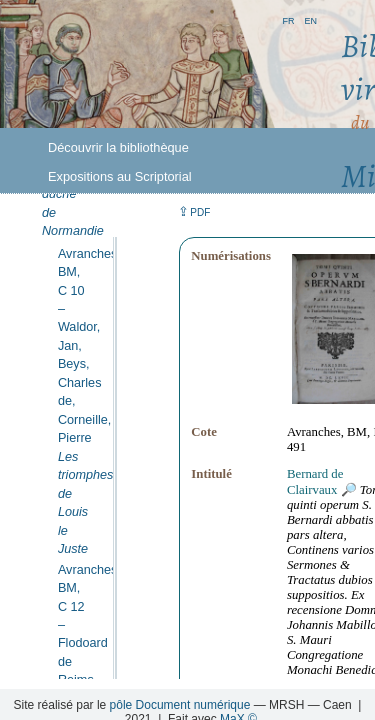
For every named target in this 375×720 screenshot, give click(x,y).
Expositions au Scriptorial (120, 176)
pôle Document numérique (180, 705)
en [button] (310, 19)
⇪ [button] (194, 211)
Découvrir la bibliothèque (118, 147)
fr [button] (288, 19)
